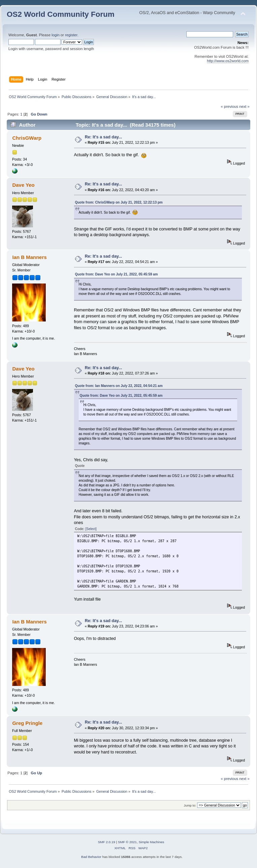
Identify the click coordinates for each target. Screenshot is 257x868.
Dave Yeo (23, 185)
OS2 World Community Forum (61, 14)
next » (244, 106)
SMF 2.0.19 (107, 842)
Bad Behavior (91, 857)
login (56, 35)
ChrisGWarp (27, 138)
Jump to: (190, 805)
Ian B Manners (29, 257)
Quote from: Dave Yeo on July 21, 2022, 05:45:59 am (117, 274)
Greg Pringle (27, 723)
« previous (229, 106)
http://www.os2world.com (228, 61)
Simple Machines (151, 842)
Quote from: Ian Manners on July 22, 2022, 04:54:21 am (119, 386)
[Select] (91, 529)
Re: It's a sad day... (103, 137)
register (71, 35)
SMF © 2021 (127, 842)
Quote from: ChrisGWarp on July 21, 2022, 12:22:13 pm (119, 202)
